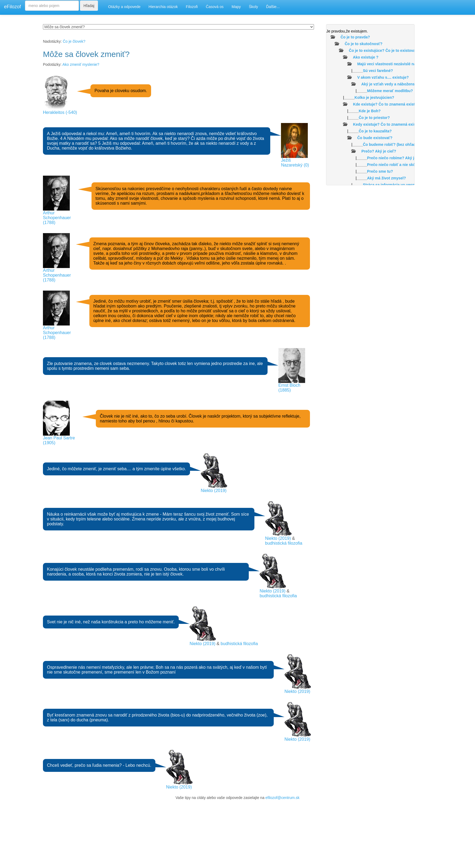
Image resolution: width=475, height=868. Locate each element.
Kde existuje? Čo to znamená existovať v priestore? (399, 104)
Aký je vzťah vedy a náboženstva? (392, 84)
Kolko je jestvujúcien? (374, 97)
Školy (253, 7)
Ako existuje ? (366, 57)
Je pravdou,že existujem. (347, 31)
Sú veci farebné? (378, 71)
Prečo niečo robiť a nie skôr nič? (396, 165)
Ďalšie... (273, 7)
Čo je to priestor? (374, 118)
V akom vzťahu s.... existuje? (383, 77)
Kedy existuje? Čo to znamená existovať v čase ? (397, 124)
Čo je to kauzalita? (375, 131)
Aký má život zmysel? (387, 178)
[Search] (52, 6)
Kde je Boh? (370, 111)
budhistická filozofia (284, 543)
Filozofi (192, 7)
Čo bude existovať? (375, 138)
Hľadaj (89, 6)
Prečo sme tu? (380, 171)
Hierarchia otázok (163, 7)
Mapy (236, 7)
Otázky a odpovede (124, 7)
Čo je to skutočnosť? (363, 44)
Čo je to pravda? (355, 37)
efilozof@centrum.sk (282, 798)
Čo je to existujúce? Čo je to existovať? (384, 50)
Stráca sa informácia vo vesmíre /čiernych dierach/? (409, 185)
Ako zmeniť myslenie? (81, 64)
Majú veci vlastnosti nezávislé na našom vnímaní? (402, 64)
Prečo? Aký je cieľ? (379, 151)
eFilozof (12, 7)
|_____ (360, 71)
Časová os (215, 7)
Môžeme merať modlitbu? (390, 91)
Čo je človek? (74, 41)
